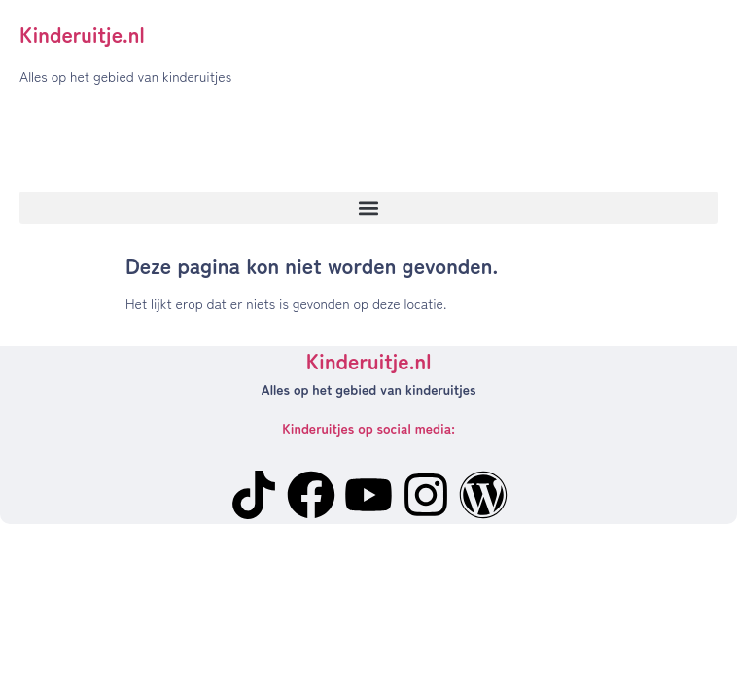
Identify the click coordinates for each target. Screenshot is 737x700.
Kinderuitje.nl (82, 33)
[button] (368, 208)
